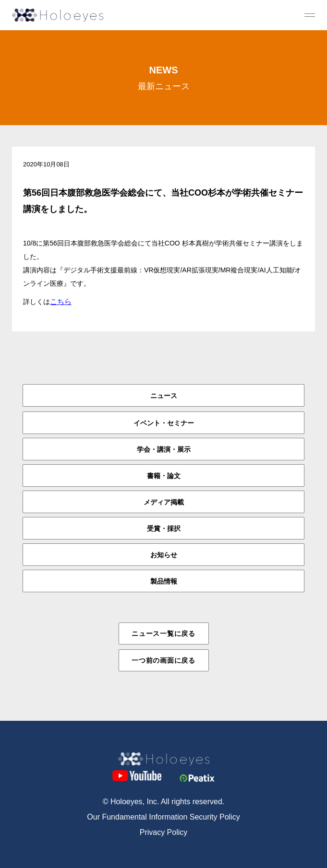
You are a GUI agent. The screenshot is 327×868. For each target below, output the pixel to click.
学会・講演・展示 (164, 449)
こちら (61, 301)
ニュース (164, 396)
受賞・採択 (164, 528)
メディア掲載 (164, 502)
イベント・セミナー (164, 423)
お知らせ (164, 555)
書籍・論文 (164, 476)
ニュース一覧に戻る (163, 633)
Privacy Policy (164, 832)
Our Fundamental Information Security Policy (163, 817)
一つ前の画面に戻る (163, 660)
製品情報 (164, 581)
